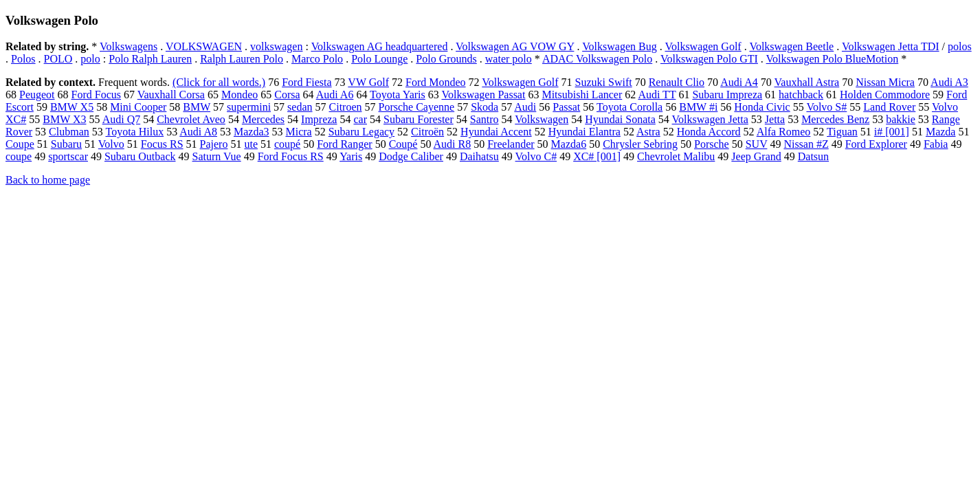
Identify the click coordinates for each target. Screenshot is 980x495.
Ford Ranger (344, 144)
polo (90, 59)
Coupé (403, 144)
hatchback (801, 95)
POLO (58, 59)
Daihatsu (479, 156)
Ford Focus (96, 95)
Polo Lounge (379, 59)
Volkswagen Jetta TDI (891, 46)
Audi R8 (453, 144)
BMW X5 (72, 107)
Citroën (427, 132)
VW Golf (368, 82)
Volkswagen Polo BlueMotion (833, 59)
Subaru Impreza (727, 95)
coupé (287, 144)
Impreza (319, 119)
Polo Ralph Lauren (150, 59)
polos (960, 46)
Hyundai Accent (496, 132)
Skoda (485, 107)
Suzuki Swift (604, 82)
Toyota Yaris (398, 95)
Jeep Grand (756, 156)
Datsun (813, 156)
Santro (485, 119)
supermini (249, 107)
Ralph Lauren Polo (242, 59)
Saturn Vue (217, 156)
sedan (300, 107)
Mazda (941, 132)
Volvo (111, 144)
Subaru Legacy (361, 132)
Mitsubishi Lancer (582, 95)
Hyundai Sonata (620, 119)
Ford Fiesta (307, 82)
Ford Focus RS (291, 156)
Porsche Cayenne (417, 107)
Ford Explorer (876, 144)
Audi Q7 (122, 119)
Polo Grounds (446, 59)
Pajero (214, 144)
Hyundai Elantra (584, 132)
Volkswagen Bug (620, 46)
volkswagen (276, 46)
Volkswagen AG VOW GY (515, 46)
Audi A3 (949, 82)
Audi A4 (739, 82)
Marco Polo (317, 59)
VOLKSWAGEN (204, 46)
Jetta (775, 119)
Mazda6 (569, 144)
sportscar (68, 156)
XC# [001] (597, 156)
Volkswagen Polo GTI (709, 59)
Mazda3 (252, 132)
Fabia (936, 144)
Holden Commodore (885, 95)
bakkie (901, 119)
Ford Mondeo (436, 82)
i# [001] (892, 132)
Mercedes (263, 119)
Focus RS (162, 144)
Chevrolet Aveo (191, 119)
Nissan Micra (885, 82)
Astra (648, 132)
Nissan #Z (806, 144)
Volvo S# (826, 107)
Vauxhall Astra (807, 82)
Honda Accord (709, 132)
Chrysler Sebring (640, 144)
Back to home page (48, 180)
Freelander (511, 144)
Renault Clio (677, 82)
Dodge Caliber (411, 156)
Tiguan (842, 132)
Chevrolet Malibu (676, 156)
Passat (566, 107)
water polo (509, 59)
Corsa (287, 95)
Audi (525, 107)
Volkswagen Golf (703, 46)
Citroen (346, 107)
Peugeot (37, 95)
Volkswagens (129, 46)
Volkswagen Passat (483, 95)
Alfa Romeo (784, 132)
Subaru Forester (419, 119)
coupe (19, 156)
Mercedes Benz (835, 119)
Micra (298, 132)
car (360, 119)
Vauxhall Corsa (171, 95)
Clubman (69, 132)
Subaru (66, 144)
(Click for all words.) (219, 82)
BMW (197, 107)
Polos (23, 59)
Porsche (712, 144)
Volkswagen (542, 119)
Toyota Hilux (135, 132)
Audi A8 (198, 132)
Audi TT (657, 95)
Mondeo (240, 95)
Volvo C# (536, 156)
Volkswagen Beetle (791, 46)
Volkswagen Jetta (710, 119)
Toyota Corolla (630, 107)
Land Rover (889, 107)
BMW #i (698, 107)
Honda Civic (762, 107)
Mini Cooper (138, 107)
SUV (757, 144)
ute (251, 144)
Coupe (20, 144)
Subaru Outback (140, 156)
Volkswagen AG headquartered (380, 46)
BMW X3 (64, 119)
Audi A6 (335, 95)
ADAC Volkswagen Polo (597, 59)
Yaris (351, 156)
